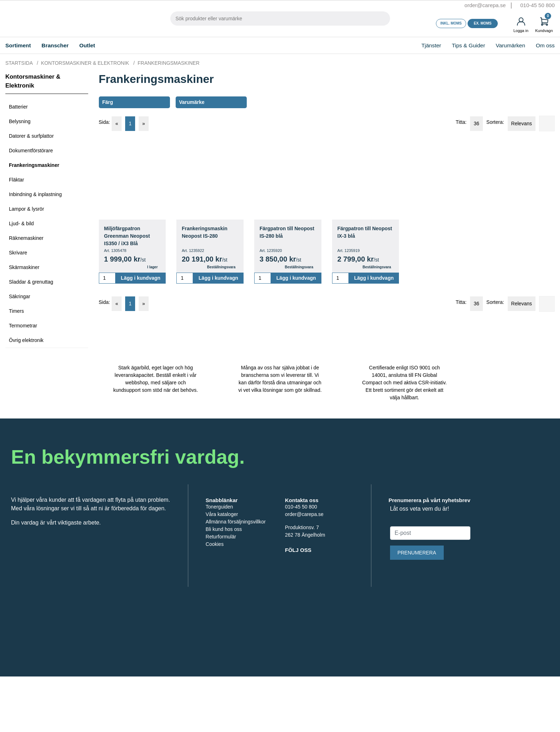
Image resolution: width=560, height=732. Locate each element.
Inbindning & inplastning (37, 194)
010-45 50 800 (536, 5)
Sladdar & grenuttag (32, 282)
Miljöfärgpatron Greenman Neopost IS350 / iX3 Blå (129, 236)
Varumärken (502, 45)
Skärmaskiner (24, 267)
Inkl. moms (451, 23)
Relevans (519, 123)
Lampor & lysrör (28, 209)
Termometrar (25, 326)
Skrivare (18, 253)
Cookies (215, 596)
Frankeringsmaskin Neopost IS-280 (206, 232)
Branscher (69, 45)
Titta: (450, 122)
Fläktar (17, 180)
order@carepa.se (474, 5)
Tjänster (407, 45)
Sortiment (23, 45)
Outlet (106, 45)
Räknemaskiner (26, 238)
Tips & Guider (453, 45)
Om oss (542, 45)
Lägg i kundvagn (140, 278)
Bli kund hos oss (224, 581)
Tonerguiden (220, 558)
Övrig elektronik (27, 340)
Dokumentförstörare (33, 151)
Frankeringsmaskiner (36, 165)
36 (468, 123)
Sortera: (490, 122)
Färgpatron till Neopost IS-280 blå (284, 232)
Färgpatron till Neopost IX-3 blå (359, 232)
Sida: (104, 122)
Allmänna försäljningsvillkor (237, 573)
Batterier (19, 107)
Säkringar (20, 297)
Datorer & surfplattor (34, 136)
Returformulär (222, 588)
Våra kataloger (222, 566)
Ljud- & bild (22, 224)
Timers (17, 311)
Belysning (20, 122)
